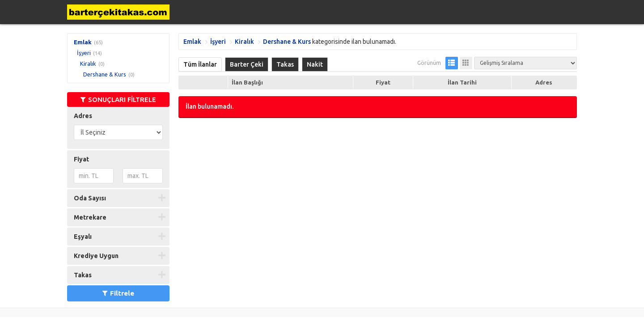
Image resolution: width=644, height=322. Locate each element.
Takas (285, 64)
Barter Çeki (247, 64)
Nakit (315, 64)
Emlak (83, 42)
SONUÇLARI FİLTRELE (118, 100)
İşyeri (84, 53)
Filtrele (118, 293)
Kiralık (88, 64)
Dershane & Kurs (105, 74)
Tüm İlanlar (200, 64)
